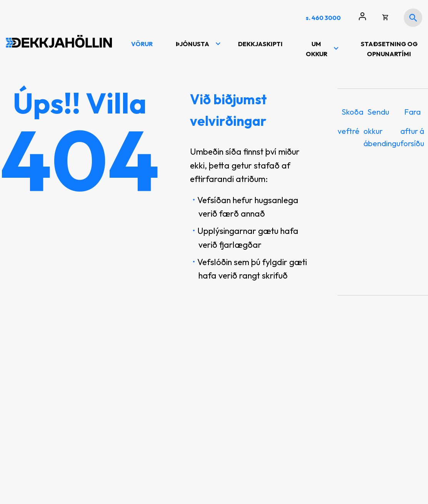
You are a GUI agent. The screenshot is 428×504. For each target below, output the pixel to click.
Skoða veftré (351, 121)
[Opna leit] (413, 18)
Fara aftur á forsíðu (412, 128)
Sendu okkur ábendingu (382, 128)
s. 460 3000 (323, 18)
